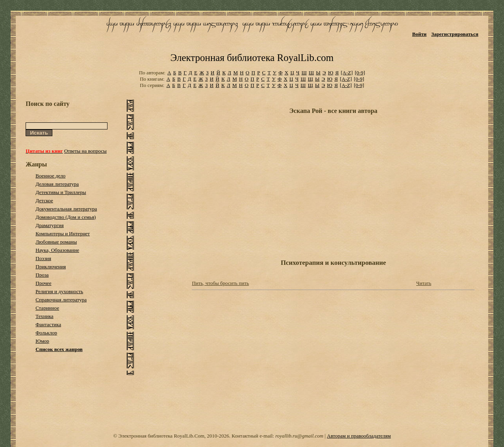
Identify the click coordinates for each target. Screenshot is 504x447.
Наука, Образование (57, 250)
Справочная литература (61, 300)
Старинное (47, 308)
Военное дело (50, 176)
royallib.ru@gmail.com (299, 436)
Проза (42, 275)
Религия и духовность (59, 291)
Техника (44, 316)
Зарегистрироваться (455, 34)
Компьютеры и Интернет (63, 234)
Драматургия (50, 225)
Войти (420, 34)
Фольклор (46, 333)
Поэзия (43, 258)
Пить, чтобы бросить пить (220, 283)
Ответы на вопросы (85, 151)
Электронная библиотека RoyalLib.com (252, 58)
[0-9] (360, 73)
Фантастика (48, 324)
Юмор (42, 341)
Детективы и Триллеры (61, 192)
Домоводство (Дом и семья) (66, 217)
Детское (44, 200)
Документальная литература (66, 209)
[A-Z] (346, 73)
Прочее (43, 283)
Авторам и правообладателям (359, 436)
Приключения (51, 267)
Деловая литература (57, 184)
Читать (424, 283)
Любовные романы (56, 242)
